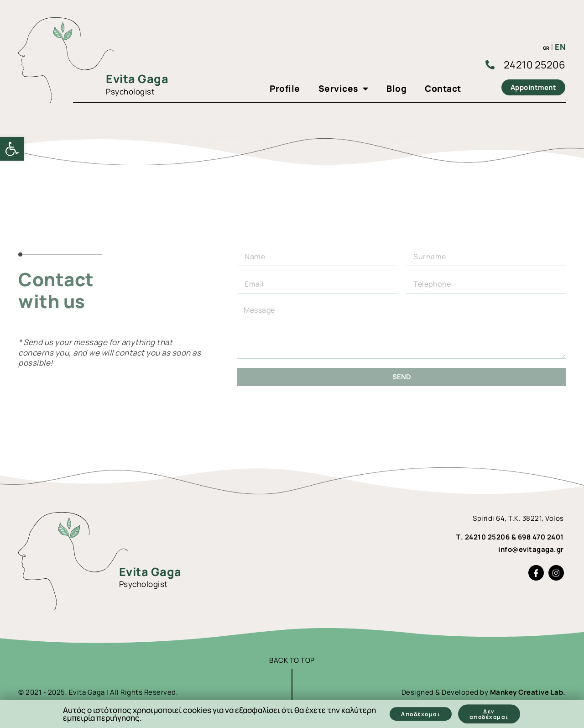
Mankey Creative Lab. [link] (528, 692)
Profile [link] (285, 89)
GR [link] (546, 48)
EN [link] (560, 47)
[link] (12, 149)
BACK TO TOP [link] (292, 660)
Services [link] (344, 89)
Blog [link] (396, 89)
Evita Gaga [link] (137, 79)
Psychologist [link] (130, 92)
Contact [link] (443, 89)
